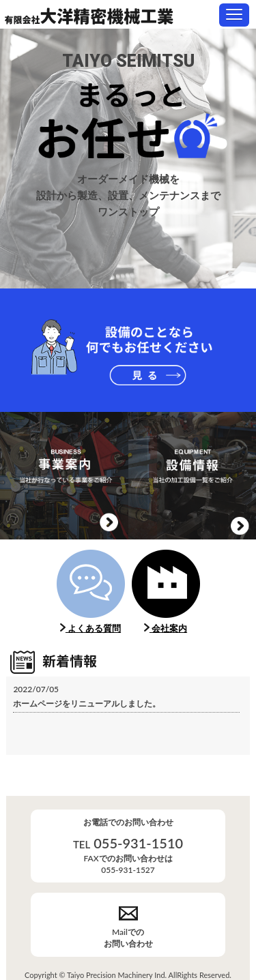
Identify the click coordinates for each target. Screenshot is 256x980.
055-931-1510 (138, 843)
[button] (234, 15)
